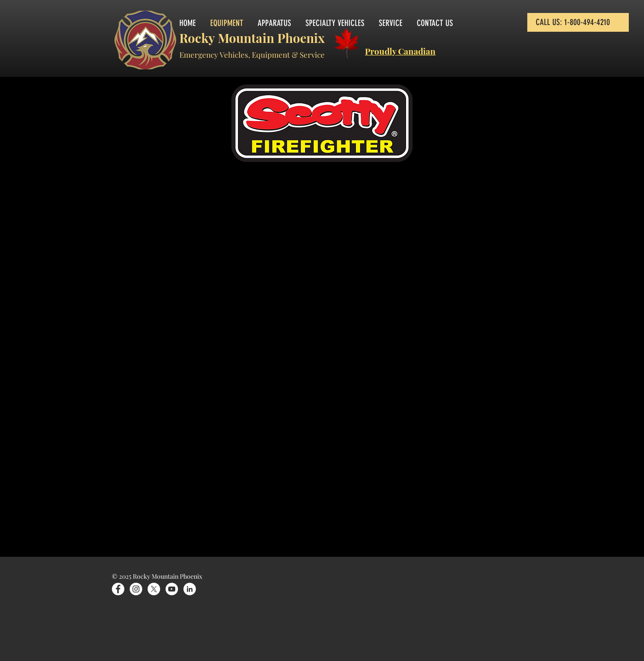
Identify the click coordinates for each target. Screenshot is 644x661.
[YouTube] (172, 589)
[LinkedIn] (190, 589)
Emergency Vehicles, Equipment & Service (252, 55)
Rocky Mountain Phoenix (252, 38)
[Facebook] (118, 589)
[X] (154, 589)
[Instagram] (136, 589)
